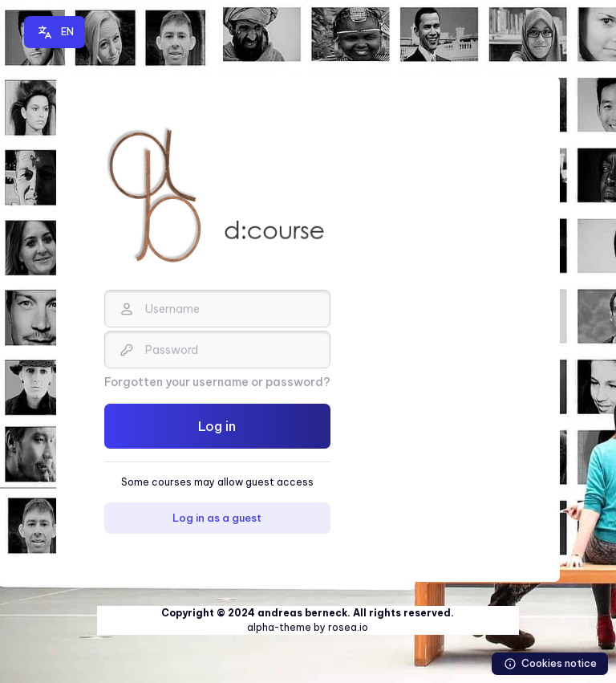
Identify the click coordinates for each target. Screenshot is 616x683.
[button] (55, 32)
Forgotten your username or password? (217, 382)
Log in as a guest (217, 518)
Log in (217, 426)
